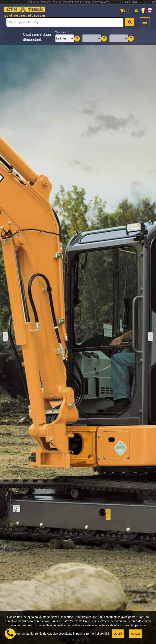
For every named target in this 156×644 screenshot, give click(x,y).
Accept (135, 634)
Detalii (118, 634)
